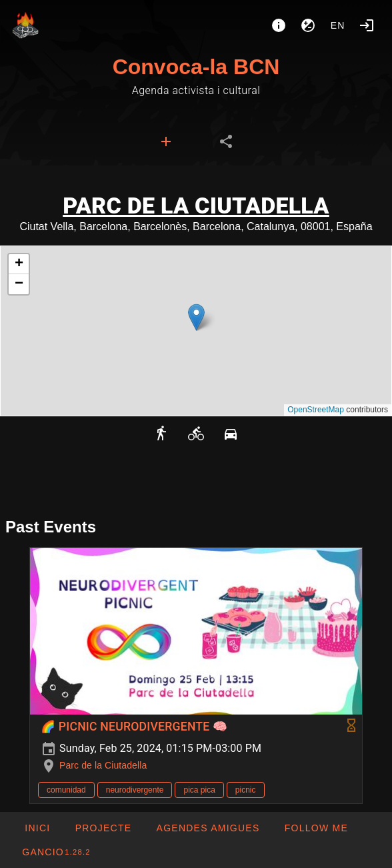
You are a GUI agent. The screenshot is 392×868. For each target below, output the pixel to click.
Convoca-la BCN (196, 67)
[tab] (166, 141)
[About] (279, 25)
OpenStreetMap (316, 410)
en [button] (338, 25)
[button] (196, 317)
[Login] (367, 25)
